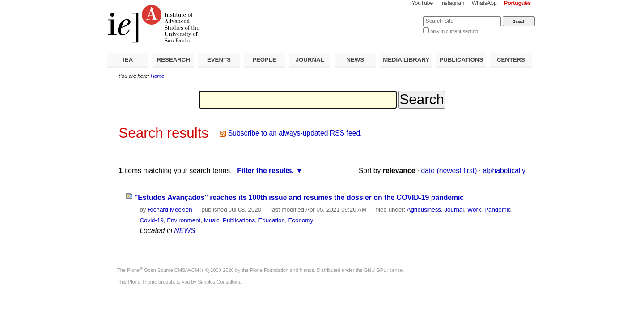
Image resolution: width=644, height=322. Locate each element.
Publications (239, 220)
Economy (301, 220)
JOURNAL (310, 60)
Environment (184, 220)
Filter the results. (265, 171)
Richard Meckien (170, 210)
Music (212, 220)
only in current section (454, 31)
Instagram (453, 3)
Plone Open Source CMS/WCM (163, 270)
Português (517, 3)
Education (272, 220)
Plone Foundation (269, 270)
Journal (454, 210)
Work (474, 210)
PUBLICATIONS (461, 60)
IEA (128, 60)
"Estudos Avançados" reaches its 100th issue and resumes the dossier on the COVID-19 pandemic (299, 197)
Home (158, 76)
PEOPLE (264, 60)
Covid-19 (151, 220)
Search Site (401, 16)
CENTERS (511, 60)
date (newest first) (449, 171)
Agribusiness (424, 210)
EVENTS (219, 60)
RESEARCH (174, 60)
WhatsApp (484, 3)
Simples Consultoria (220, 282)
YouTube (423, 3)
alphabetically (504, 171)
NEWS (355, 60)
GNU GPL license (383, 270)
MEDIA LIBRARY (406, 60)
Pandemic (498, 210)
